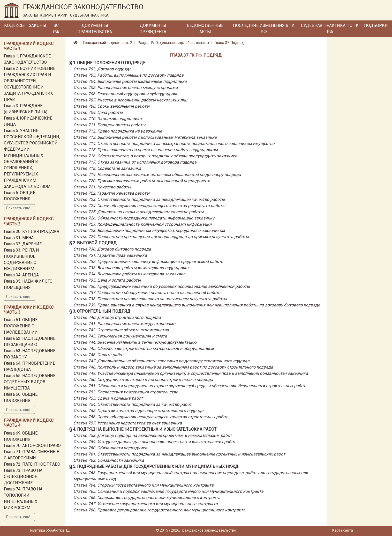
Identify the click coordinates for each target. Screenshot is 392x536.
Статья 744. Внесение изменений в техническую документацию (135, 342)
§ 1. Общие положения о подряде (107, 63)
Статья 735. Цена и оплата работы (107, 280)
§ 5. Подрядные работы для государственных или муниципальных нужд (154, 467)
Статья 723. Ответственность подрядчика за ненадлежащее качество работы (149, 199)
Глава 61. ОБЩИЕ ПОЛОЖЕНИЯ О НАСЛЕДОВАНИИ (21, 326)
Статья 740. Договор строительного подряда (117, 317)
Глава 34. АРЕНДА (21, 275)
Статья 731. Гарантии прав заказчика (110, 255)
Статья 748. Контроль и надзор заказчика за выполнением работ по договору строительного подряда (173, 367)
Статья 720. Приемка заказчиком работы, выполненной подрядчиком (142, 181)
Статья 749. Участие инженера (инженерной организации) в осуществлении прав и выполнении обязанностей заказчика (191, 373)
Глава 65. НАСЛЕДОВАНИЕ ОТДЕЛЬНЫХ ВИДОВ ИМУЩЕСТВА (30, 382)
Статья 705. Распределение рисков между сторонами (126, 88)
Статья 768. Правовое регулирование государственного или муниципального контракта (159, 510)
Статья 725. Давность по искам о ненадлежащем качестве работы (138, 212)
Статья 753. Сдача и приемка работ (108, 398)
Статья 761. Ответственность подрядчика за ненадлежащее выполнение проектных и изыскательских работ (179, 454)
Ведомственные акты (205, 29)
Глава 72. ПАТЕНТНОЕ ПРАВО (32, 464)
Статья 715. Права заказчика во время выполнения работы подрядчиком (146, 150)
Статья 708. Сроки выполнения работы (111, 106)
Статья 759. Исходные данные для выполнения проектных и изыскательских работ (154, 442)
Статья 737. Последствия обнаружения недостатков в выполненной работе (147, 293)
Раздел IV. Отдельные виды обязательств (173, 43)
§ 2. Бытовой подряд (93, 243)
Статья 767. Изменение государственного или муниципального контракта (146, 504)
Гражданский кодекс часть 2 (108, 43)
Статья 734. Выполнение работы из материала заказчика (129, 274)
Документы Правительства (95, 29)
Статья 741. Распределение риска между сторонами (124, 324)
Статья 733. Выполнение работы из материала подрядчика (131, 268)
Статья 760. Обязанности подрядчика (110, 448)
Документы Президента (153, 29)
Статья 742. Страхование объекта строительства (121, 330)
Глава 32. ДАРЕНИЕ (23, 244)
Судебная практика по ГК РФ (330, 29)
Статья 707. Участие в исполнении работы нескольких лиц (130, 100)
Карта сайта (343, 530)
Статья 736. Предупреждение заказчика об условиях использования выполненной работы (162, 286)
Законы (38, 25)
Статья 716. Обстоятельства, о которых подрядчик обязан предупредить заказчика (155, 156)
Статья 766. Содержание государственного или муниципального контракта (147, 498)
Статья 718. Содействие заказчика (107, 168)
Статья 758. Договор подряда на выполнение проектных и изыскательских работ (153, 435)
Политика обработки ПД (49, 530)
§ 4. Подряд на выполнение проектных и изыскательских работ (143, 429)
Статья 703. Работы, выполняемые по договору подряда (129, 75)
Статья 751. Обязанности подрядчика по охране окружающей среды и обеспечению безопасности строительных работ (189, 386)
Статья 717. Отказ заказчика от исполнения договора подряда (135, 162)
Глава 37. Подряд (229, 43)
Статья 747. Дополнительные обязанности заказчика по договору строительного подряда (161, 361)
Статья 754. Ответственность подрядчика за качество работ (133, 404)
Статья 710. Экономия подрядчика (108, 119)
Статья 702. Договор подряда (102, 69)
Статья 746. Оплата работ (99, 355)
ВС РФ (56, 29)
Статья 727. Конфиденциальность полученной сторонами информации (142, 224)
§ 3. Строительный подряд (100, 311)
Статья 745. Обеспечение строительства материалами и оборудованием (144, 348)
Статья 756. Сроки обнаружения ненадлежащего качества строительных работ (150, 417)
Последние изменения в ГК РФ (264, 29)
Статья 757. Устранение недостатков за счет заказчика (128, 423)
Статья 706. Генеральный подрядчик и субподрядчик (125, 94)
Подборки (376, 25)
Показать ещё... (19, 208)
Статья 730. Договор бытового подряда (112, 249)
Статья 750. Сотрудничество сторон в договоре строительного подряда (143, 380)
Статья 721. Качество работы (102, 187)
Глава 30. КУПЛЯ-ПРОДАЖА (32, 232)
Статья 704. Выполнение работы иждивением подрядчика (130, 81)
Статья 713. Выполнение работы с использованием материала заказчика (145, 137)
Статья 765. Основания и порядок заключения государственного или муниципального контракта (168, 491)
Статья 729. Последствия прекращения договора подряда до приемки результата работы (161, 237)
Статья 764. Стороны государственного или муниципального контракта (144, 485)
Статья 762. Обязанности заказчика (109, 460)
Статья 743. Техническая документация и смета (120, 336)
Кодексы (14, 25)
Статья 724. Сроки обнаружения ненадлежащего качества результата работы (149, 206)
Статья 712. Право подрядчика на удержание (118, 131)
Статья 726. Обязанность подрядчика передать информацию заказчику (144, 218)
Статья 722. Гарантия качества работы (111, 193)
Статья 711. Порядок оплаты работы (109, 125)
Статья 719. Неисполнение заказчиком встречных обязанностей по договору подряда (157, 175)
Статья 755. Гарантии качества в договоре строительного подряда (138, 411)
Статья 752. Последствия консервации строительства (126, 392)
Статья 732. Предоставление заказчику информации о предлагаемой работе (148, 262)
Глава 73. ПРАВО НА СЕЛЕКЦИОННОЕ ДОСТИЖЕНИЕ (23, 477)
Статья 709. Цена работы (98, 112)
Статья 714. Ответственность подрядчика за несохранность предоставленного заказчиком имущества (174, 144)
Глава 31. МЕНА (19, 238)
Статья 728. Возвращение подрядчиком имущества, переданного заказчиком (149, 230)
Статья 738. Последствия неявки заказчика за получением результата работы (150, 299)
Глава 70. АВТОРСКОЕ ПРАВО (32, 446)
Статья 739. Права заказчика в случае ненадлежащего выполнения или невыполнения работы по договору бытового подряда (197, 305)
